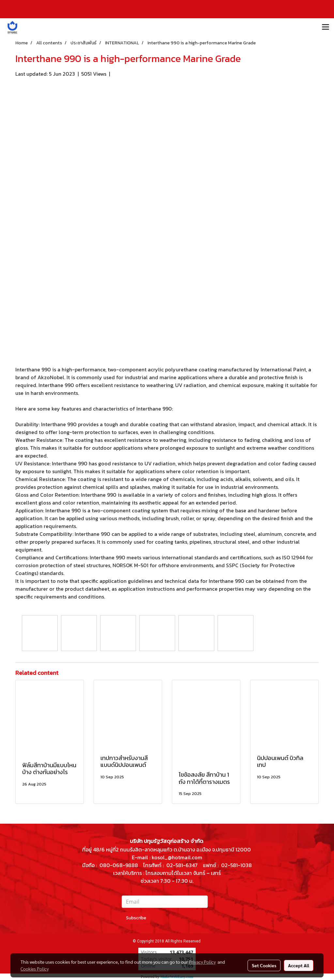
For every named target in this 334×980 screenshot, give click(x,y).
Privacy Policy (202, 962)
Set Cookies (264, 965)
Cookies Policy (35, 969)
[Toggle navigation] (326, 27)
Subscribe (136, 918)
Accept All (299, 965)
